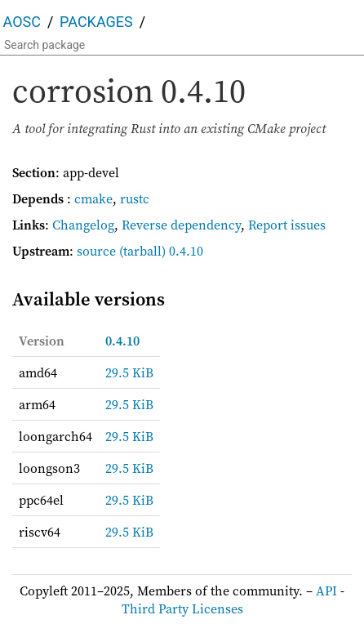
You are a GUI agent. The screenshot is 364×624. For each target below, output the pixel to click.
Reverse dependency (181, 225)
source (96, 251)
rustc (135, 198)
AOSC (22, 22)
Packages (96, 22)
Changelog (83, 225)
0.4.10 (122, 341)
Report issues (287, 225)
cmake (93, 198)
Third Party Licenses (182, 608)
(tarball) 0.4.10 (161, 251)
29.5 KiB (129, 372)
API (326, 591)
